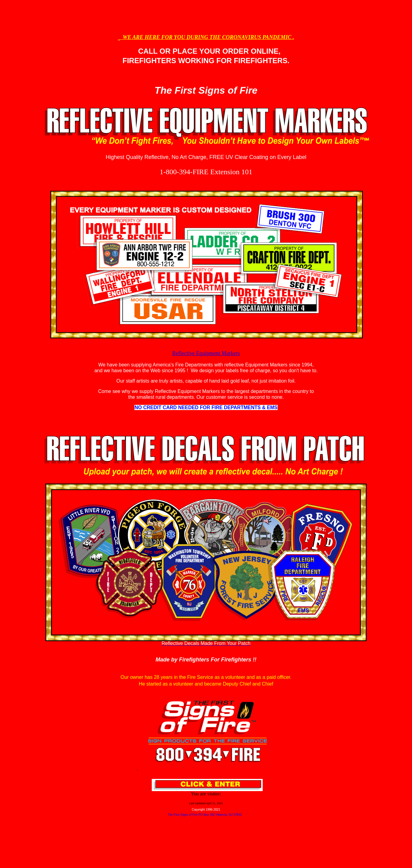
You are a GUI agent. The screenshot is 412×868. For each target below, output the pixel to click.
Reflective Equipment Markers (206, 353)
